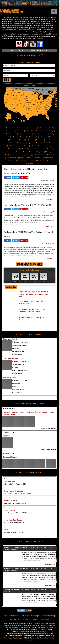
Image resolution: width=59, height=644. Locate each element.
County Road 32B (18, 384)
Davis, (14, 387)
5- (4, 517)
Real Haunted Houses (30, 619)
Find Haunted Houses (12, 616)
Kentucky (51, 134)
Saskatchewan (49, 158)
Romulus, (16, 348)
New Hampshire (15, 143)
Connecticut (10, 131)
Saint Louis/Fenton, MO (18, 494)
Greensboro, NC (15, 503)
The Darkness (9, 481)
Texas (18, 152)
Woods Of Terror (11, 501)
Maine (15, 137)
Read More (50, 199)
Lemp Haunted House (13, 520)
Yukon (49, 161)
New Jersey (26, 143)
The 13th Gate (9, 510)
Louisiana (7, 137)
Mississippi (13, 140)
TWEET (17, 177)
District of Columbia (32, 131)
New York (47, 143)
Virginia (40, 152)
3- (4, 498)
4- (4, 507)
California (41, 128)
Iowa (36, 134)
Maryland (22, 137)
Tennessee (10, 152)
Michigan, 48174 (18, 351)
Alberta (11, 161)
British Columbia (22, 161)
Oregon (50, 146)
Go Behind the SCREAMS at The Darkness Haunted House (32, 310)
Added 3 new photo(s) (49, 428)
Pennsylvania (12, 149)
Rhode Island (23, 149)
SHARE (9, 177)
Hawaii (8, 134)
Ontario (30, 158)
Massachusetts (33, 137)
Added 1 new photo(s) (49, 450)
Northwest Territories (37, 161)
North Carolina (12, 146)
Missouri (22, 140)
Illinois (22, 134)
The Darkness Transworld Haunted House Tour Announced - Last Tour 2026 (33, 294)
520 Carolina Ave (18, 364)
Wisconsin (19, 155)
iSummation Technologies (13, 638)
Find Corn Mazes (15, 619)
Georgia (51, 131)
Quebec (22, 158)
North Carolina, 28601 (20, 370)
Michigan (44, 137)
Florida (43, 131)
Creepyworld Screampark (14, 491)
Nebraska (39, 140)
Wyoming (29, 155)
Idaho (15, 134)
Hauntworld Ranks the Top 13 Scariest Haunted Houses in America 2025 (31, 320)
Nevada (48, 140)
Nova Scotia (51, 155)
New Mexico (37, 143)
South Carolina (35, 149)
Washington (49, 152)
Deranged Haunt (10, 339)
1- (4, 478)
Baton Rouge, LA (15, 513)
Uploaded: (20, 342)
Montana (30, 140)
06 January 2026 (8, 453)
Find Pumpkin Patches (46, 616)
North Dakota (24, 146)
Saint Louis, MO (15, 484)
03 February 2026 (9, 409)
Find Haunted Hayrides (29, 616)
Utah (24, 152)
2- (4, 488)
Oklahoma (41, 146)
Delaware (19, 131)
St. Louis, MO (14, 523)
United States (17, 354)
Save (30, 610)
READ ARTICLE (50, 564)
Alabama (9, 128)
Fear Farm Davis (10, 377)
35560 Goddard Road (20, 345)
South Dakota (47, 149)
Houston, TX (13, 532)
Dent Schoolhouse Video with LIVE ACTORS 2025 (28, 205)
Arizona (24, 128)
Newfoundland (39, 155)
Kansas (43, 134)
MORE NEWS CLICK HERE (29, 264)
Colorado (51, 128)
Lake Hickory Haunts (12, 358)
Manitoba (38, 158)
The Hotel (7, 436)
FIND (7, 80)
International (30, 164)
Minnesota (53, 137)
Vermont (32, 152)
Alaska (17, 128)
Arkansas (32, 128)
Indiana (29, 134)
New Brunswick (11, 158)
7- (4, 536)
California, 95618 (18, 390)
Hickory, (15, 367)
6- (4, 526)
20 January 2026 (8, 432)
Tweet (22, 610)
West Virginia (9, 155)
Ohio (33, 146)
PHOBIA (7, 529)
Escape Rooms (44, 619)
